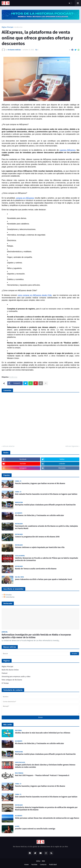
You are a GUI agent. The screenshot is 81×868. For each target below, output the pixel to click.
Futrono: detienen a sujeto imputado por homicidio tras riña (40, 547)
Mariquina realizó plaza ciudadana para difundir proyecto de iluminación (45, 505)
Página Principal (7, 27)
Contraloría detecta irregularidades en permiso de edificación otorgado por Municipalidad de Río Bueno (46, 809)
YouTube (34, 865)
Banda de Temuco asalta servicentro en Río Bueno (36, 569)
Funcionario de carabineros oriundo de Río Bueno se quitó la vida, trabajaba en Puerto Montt (46, 527)
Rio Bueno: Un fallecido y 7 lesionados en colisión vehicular (39, 515)
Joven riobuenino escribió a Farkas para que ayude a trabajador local (43, 579)
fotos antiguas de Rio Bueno (12, 680)
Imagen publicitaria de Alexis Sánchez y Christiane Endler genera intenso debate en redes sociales (45, 766)
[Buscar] (40, 654)
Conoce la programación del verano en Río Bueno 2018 (37, 537)
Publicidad (53, 865)
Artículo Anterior (9, 446)
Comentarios (9, 597)
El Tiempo (5, 683)
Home (27, 865)
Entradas (8, 595)
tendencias (18, 27)
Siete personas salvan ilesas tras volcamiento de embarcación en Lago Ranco (47, 818)
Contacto (43, 865)
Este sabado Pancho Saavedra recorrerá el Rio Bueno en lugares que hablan (46, 494)
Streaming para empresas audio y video (16, 677)
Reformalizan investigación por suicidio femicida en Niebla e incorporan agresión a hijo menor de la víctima (36, 636)
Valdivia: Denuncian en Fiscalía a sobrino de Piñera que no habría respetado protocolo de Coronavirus (47, 559)
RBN (43, 861)
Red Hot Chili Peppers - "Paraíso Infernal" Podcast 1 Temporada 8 (42, 775)
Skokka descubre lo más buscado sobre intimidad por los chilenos (43, 733)
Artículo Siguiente (72, 446)
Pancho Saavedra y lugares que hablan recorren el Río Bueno (40, 483)
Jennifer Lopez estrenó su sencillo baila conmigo (35, 829)
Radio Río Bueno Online (10, 670)
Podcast (5, 673)
